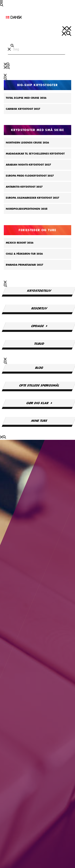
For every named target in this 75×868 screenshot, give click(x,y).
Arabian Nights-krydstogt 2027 (28, 165)
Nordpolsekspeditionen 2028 (27, 209)
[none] (29, 17)
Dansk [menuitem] (16, 17)
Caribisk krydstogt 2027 (23, 109)
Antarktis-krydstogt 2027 (24, 187)
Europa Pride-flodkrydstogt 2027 (30, 176)
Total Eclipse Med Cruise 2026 (26, 98)
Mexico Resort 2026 (20, 243)
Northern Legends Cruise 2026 (27, 143)
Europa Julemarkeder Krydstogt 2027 (32, 198)
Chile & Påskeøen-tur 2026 (24, 254)
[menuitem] (29, 17)
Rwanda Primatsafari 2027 (24, 265)
